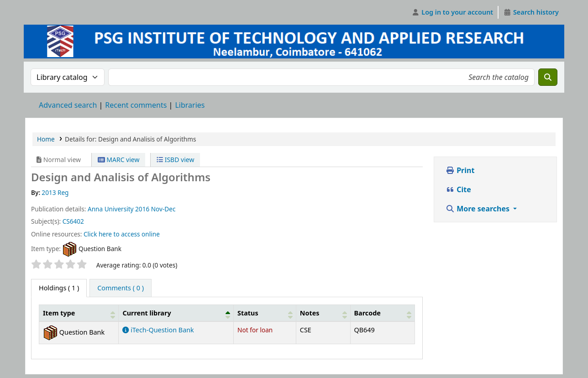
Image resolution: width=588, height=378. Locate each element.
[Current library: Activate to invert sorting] (176, 313)
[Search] (548, 77)
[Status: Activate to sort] (265, 313)
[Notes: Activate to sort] (323, 313)
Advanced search (68, 105)
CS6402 (73, 221)
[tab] (121, 288)
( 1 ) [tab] (59, 288)
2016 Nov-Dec (155, 209)
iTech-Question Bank (158, 330)
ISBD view (175, 160)
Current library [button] (147, 313)
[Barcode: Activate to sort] (382, 313)
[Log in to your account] (453, 12)
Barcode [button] (367, 313)
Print (460, 170)
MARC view (119, 160)
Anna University (111, 209)
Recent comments (136, 105)
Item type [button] (59, 313)
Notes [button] (310, 313)
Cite (458, 189)
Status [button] (248, 313)
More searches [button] (478, 209)
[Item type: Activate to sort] (79, 313)
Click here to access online (122, 234)
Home (46, 139)
